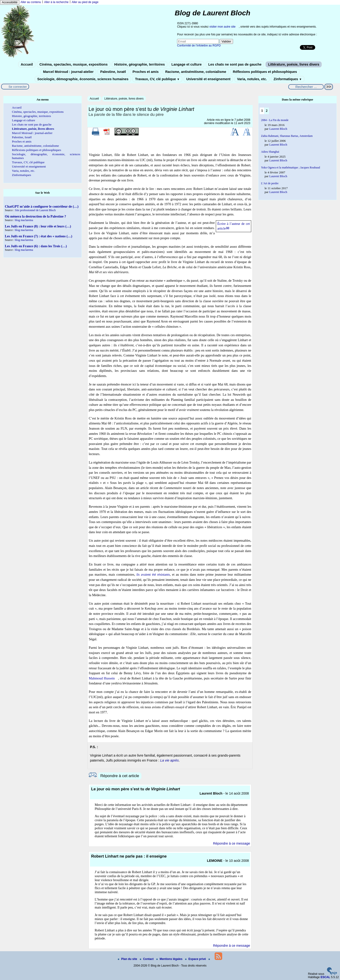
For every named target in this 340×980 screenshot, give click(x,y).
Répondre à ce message (232, 843)
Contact (147, 959)
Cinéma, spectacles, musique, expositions (74, 64)
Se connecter (18, 87)
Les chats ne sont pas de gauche (235, 64)
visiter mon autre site (223, 27)
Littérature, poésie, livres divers (294, 64)
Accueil (27, 64)
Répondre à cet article (120, 776)
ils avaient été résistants (153, 574)
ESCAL (325, 977)
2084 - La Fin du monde (275, 120)
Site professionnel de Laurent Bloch (35, 210)
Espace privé (196, 959)
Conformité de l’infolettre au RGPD (199, 46)
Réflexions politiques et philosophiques (265, 72)
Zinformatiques (288, 79)
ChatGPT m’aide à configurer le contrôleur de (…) (42, 206)
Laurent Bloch (278, 129)
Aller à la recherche (56, 2)
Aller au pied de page (85, 2)
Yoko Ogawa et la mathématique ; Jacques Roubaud (290, 168)
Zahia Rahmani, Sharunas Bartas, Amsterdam (287, 136)
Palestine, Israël (113, 72)
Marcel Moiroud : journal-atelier (68, 72)
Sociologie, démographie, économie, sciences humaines (83, 79)
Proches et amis (145, 72)
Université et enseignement (208, 79)
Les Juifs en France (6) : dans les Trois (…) (36, 246)
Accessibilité (10, 2)
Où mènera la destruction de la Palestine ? (35, 216)
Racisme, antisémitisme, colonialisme (196, 72)
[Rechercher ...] (306, 87)
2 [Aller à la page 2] (267, 111)
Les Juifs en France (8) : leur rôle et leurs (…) (38, 226)
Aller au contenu (31, 2)
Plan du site (128, 959)
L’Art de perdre (270, 183)
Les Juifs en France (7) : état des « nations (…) (38, 236)
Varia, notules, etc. (252, 79)
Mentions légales (170, 959)
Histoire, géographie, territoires (140, 64)
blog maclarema (24, 220)
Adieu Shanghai (270, 152)
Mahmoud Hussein (102, 678)
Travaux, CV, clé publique (157, 79)
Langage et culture (187, 64)
